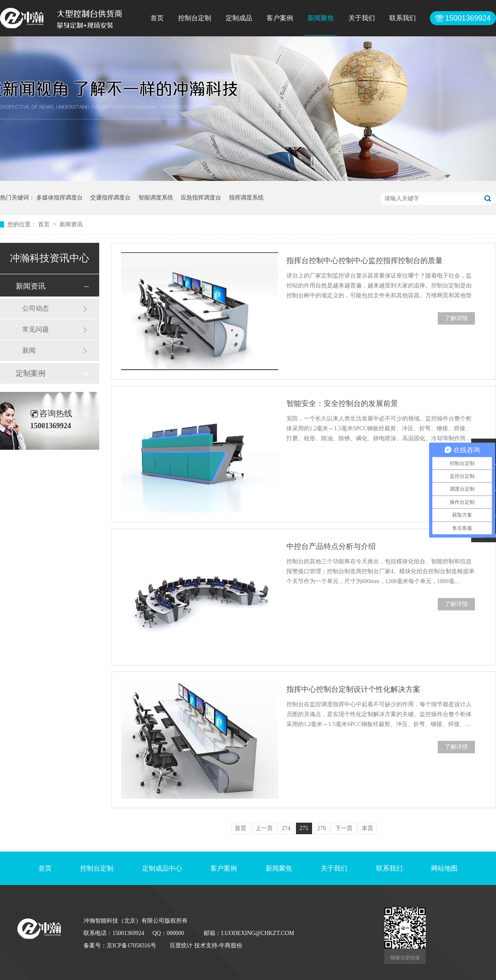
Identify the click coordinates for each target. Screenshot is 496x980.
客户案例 (280, 18)
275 (304, 828)
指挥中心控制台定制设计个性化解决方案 (353, 689)
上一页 (264, 828)
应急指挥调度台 (201, 198)
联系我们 (403, 18)
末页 (367, 828)
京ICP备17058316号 (131, 946)
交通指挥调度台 (110, 198)
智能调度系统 (156, 198)
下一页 (344, 828)
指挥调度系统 (246, 198)
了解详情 (456, 318)
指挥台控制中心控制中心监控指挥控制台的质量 (365, 261)
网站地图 (444, 868)
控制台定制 (195, 18)
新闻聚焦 (321, 18)
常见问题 (36, 329)
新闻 (29, 350)
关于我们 (362, 18)
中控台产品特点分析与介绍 (331, 546)
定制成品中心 (162, 868)
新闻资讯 (71, 224)
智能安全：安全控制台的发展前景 (342, 403)
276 (322, 828)
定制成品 (239, 18)
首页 (157, 18)
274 (286, 828)
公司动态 (36, 308)
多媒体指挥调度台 (60, 198)
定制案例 (31, 373)
